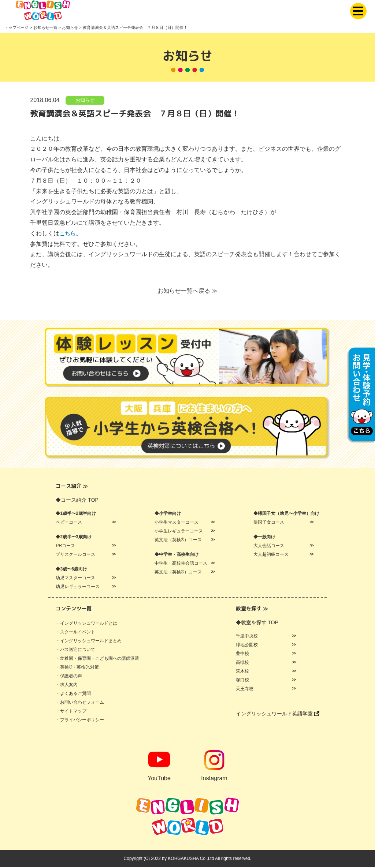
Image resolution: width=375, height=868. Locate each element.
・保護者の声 (69, 677)
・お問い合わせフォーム (80, 703)
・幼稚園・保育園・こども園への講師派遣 (97, 659)
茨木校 (242, 672)
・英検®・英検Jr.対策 (77, 668)
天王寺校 (245, 689)
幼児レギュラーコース (78, 587)
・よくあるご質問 (73, 694)
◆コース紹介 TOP (77, 501)
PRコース (65, 546)
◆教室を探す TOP (257, 623)
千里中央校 (247, 637)
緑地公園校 (247, 646)
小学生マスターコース (177, 523)
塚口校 (242, 681)
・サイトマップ (71, 712)
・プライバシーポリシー (80, 721)
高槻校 (242, 663)
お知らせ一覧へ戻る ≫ (187, 291)
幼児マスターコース (75, 579)
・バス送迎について (75, 650)
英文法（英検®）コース (178, 540)
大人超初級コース (271, 555)
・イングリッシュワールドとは (86, 624)
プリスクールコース (75, 555)
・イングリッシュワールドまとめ (89, 641)
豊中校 (242, 654)
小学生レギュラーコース (179, 532)
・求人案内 (67, 685)
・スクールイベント (75, 633)
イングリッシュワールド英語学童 (278, 714)
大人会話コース (269, 546)
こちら (68, 234)
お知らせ (85, 101)
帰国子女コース (269, 523)
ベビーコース (69, 523)
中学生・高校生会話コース (181, 564)
